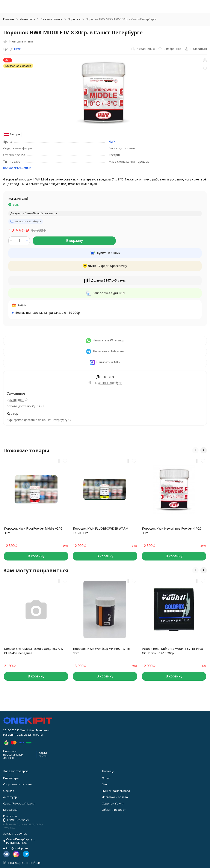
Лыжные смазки (51, 19)
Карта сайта (43, 754)
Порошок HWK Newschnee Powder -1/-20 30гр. (172, 531)
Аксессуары (11, 797)
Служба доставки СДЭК (23, 406)
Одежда (9, 791)
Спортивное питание (18, 784)
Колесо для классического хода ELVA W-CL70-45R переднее (34, 651)
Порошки (74, 19)
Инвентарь (27, 19)
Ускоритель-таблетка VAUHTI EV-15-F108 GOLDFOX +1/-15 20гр (172, 651)
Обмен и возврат (114, 810)
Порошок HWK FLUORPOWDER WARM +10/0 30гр (101, 531)
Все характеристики (17, 168)
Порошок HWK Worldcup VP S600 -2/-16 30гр (101, 651)
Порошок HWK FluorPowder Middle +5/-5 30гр (33, 531)
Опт (105, 784)
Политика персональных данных (13, 754)
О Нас (106, 778)
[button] (195, 450)
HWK (17, 49)
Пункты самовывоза (116, 791)
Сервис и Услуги (113, 803)
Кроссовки (10, 810)
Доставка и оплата (115, 797)
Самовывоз (15, 400)
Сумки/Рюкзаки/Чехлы (19, 803)
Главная (9, 19)
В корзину (74, 241)
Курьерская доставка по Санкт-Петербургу (37, 420)
